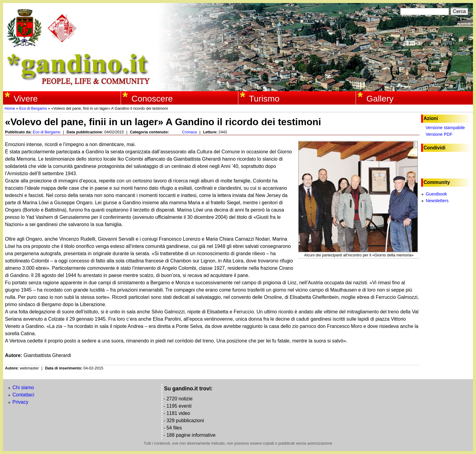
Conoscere (152, 98)
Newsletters (437, 201)
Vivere (26, 98)
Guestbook (436, 194)
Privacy (20, 402)
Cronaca (189, 132)
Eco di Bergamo (33, 108)
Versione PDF (439, 134)
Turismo (264, 98)
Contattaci (23, 395)
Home (10, 108)
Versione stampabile (445, 128)
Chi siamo (23, 387)
